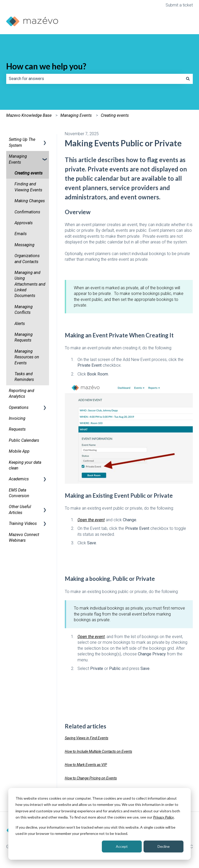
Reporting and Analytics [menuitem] (22, 393)
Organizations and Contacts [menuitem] (27, 259)
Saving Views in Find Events (87, 738)
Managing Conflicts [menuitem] (24, 310)
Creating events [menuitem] (29, 173)
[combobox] (95, 79)
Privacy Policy (164, 817)
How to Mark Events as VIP (86, 765)
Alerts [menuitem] (20, 324)
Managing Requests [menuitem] (24, 337)
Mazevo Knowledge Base (29, 115)
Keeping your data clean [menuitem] (25, 465)
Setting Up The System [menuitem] (22, 142)
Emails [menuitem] (21, 234)
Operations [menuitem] (19, 407)
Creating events (115, 115)
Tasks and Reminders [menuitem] (24, 377)
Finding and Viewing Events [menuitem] (28, 187)
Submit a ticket (179, 5)
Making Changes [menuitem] (30, 201)
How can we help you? (46, 66)
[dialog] (99, 824)
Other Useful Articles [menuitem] (20, 509)
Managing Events (76, 115)
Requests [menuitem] (17, 429)
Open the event (91, 520)
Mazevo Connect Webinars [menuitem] (24, 537)
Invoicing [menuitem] (17, 418)
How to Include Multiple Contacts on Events (98, 751)
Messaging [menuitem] (24, 245)
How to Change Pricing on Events (91, 778)
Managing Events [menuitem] (18, 159)
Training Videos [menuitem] (23, 523)
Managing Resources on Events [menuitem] (27, 357)
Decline (164, 846)
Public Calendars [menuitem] (24, 440)
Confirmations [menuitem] (27, 212)
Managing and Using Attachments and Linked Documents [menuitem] (30, 284)
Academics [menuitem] (19, 479)
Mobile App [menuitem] (19, 451)
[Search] (188, 79)
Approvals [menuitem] (24, 223)
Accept (122, 846)
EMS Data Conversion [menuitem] (19, 493)
